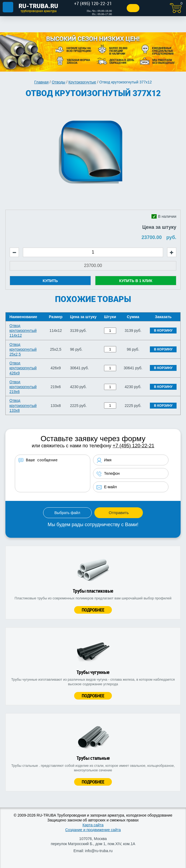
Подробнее (93, 610)
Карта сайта (93, 825)
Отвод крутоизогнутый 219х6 (23, 387)
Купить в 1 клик (136, 281)
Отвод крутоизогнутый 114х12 (23, 331)
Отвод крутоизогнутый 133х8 (23, 405)
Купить (50, 281)
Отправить (119, 513)
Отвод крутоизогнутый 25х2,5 (23, 349)
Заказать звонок (133, 8)
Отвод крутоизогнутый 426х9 (23, 368)
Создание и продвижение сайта (93, 830)
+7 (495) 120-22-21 (134, 446)
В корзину (163, 331)
